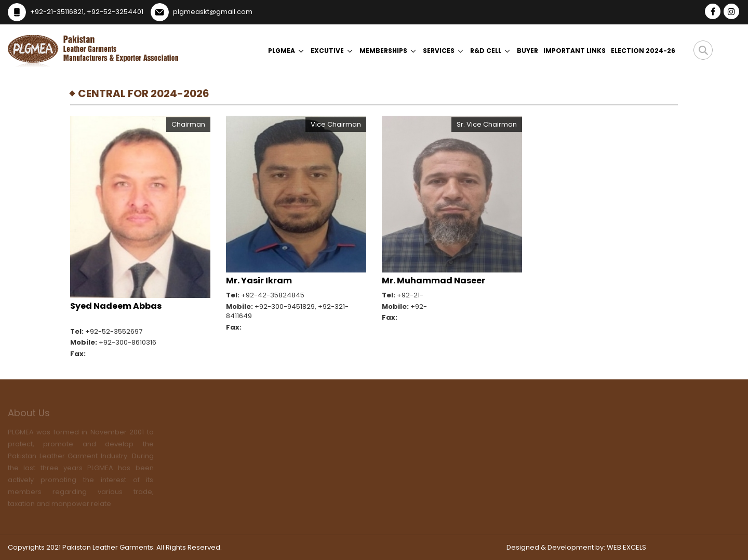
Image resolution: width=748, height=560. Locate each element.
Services (439, 51)
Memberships (383, 51)
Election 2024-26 (643, 51)
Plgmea (282, 51)
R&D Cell (486, 51)
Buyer (527, 51)
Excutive (327, 51)
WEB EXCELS (626, 547)
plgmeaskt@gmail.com (213, 12)
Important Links (575, 51)
